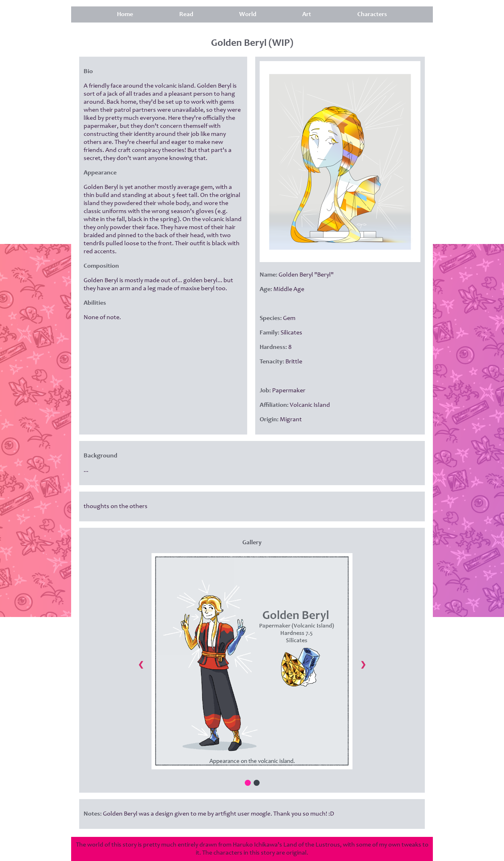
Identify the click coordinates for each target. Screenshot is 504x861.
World (248, 14)
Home (125, 14)
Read (186, 14)
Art (307, 14)
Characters (372, 14)
